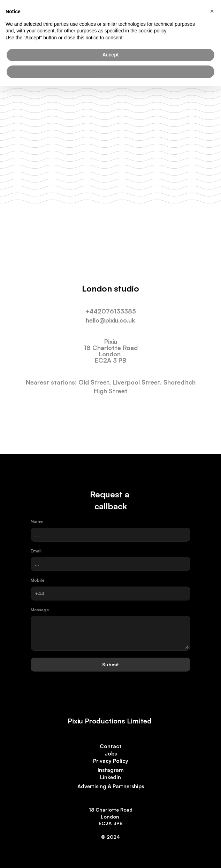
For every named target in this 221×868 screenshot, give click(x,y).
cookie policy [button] (152, 31)
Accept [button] (111, 55)
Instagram (111, 770)
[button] (212, 11)
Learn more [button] (110, 71)
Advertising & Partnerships (111, 786)
